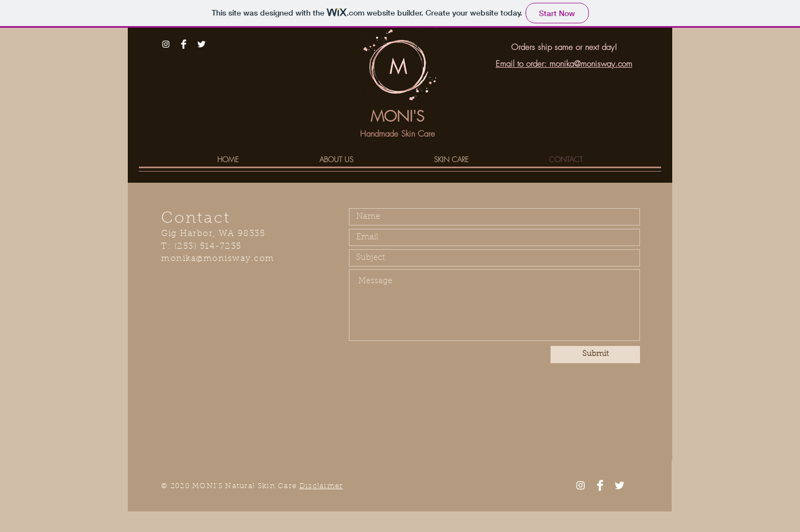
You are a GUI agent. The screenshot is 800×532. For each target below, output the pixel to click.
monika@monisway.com (218, 259)
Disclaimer (321, 486)
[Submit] (595, 355)
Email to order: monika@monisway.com (564, 64)
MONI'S (397, 116)
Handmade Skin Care (397, 134)
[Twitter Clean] (201, 44)
